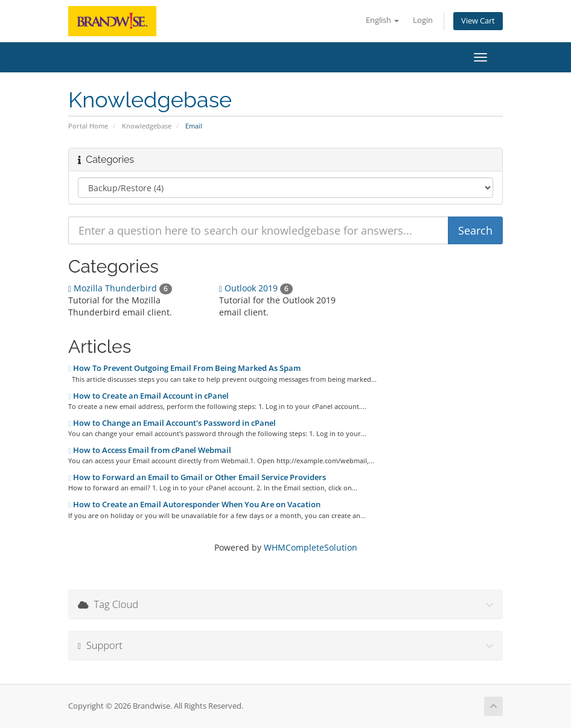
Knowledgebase (147, 126)
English (382, 20)
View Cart (478, 21)
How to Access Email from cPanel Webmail (150, 450)
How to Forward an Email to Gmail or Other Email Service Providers (197, 477)
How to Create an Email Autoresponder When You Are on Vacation (194, 504)
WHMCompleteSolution (311, 547)
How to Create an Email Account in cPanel (148, 396)
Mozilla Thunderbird (120, 288)
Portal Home (88, 126)
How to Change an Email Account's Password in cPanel (172, 423)
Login (423, 20)
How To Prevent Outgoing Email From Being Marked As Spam (184, 368)
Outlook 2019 (256, 288)
